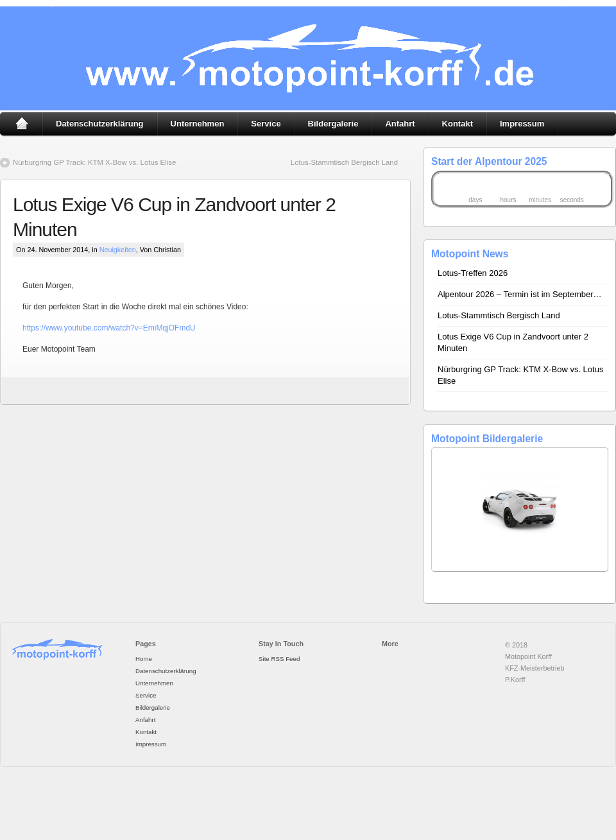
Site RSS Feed (279, 659)
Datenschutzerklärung (100, 124)
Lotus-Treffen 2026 (473, 273)
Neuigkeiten (118, 250)
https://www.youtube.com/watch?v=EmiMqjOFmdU (109, 328)
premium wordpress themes (286, 798)
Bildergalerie (333, 124)
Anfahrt (400, 124)
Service (266, 124)
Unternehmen (198, 124)
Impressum (522, 124)
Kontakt (458, 124)
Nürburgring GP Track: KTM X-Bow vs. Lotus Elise (94, 162)
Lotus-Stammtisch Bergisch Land (344, 162)
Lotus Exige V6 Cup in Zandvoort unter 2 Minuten (513, 342)
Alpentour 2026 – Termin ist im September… (520, 294)
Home (21, 124)
